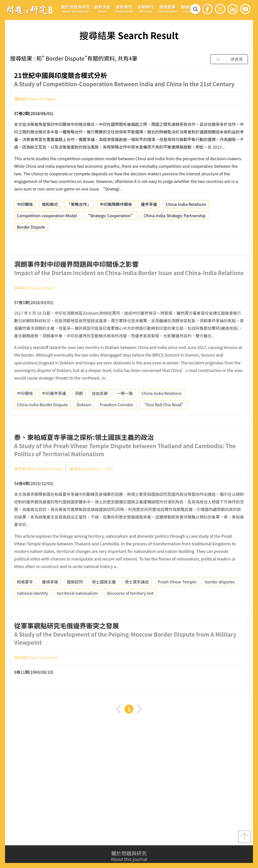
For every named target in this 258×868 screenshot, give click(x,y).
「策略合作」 (79, 206)
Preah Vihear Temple (177, 599)
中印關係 (25, 206)
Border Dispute (31, 229)
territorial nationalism (77, 611)
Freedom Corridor (117, 422)
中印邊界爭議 (54, 411)
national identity (32, 611)
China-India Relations (186, 206)
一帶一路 (125, 411)
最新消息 (103, 9)
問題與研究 (29, 10)
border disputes (220, 599)
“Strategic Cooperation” (110, 218)
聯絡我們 (189, 9)
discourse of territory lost (130, 611)
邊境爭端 (50, 599)
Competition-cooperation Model (47, 218)
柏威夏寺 (25, 599)
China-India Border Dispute (42, 422)
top (244, 839)
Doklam (84, 422)
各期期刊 (146, 9)
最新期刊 (124, 9)
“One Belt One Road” (164, 422)
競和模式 (50, 206)
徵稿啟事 (167, 9)
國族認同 (75, 599)
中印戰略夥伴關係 (116, 206)
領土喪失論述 (137, 599)
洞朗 (79, 411)
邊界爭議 (149, 206)
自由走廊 (100, 411)
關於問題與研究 (76, 9)
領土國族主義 (104, 599)
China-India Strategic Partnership (175, 218)
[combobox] (229, 59)
